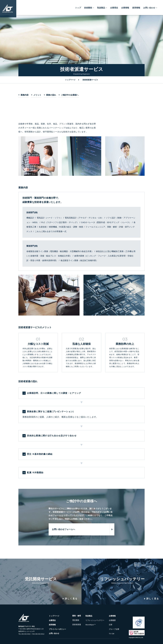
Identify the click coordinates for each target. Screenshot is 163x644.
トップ (78, 6)
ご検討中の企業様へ (70, 95)
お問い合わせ (149, 6)
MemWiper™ (91, 625)
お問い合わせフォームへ (63, 529)
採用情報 (136, 6)
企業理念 (114, 6)
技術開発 (88, 6)
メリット (37, 95)
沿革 (111, 625)
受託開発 (76, 620)
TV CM (111, 634)
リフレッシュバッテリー (95, 620)
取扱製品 (101, 6)
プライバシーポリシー (57, 629)
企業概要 (112, 620)
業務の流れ (51, 95)
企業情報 (125, 6)
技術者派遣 (77, 625)
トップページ (70, 80)
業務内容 (25, 95)
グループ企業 (114, 629)
